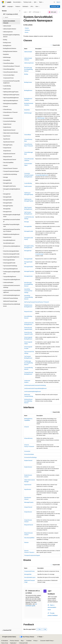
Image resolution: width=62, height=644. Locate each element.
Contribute (29, 641)
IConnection (27, 451)
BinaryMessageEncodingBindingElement (28, 69)
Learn (25, 12)
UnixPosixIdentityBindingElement (32, 392)
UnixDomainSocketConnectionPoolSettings (35, 385)
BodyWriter (27, 110)
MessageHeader (28, 259)
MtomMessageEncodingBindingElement (28, 284)
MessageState (28, 574)
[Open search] (54, 2)
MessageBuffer (28, 226)
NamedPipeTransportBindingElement (28, 297)
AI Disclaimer (5, 641)
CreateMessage (39, 254)
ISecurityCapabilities (29, 538)
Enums (27, 32)
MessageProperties (29, 271)
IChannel (26, 427)
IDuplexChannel (28, 460)
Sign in (58, 2)
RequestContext (28, 312)
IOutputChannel (28, 507)
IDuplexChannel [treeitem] (7, 124)
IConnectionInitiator (29, 454)
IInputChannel (28, 485)
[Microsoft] (3, 2)
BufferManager (28, 113)
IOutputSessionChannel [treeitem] (9, 154)
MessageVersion (28, 276)
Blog (22, 641)
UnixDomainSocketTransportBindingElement (35, 388)
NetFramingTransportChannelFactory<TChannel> (37, 302)
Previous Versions (14, 641)
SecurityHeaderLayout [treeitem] (9, 243)
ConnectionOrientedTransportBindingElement (29, 175)
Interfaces (27, 30)
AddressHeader (28, 52)
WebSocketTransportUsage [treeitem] (10, 301)
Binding (26, 74)
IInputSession (28, 489)
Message (27, 222)
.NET (30, 12)
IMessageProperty (29, 502)
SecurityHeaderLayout (30, 577)
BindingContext (28, 82)
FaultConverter (28, 186)
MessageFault (28, 251)
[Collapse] (20, 11)
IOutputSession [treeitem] (7, 151)
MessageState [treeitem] (7, 209)
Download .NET (55, 6)
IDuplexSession (28, 467)
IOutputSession (28, 512)
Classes (27, 28)
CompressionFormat (29, 571)
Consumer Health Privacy (47, 641)
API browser (36, 12)
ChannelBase (28, 135)
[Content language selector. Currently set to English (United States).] (9, 637)
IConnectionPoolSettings (30, 457)
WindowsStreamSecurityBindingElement (28, 401)
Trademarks (13, 643)
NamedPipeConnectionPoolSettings (28, 291)
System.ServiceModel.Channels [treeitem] (9, 22)
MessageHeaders (29, 267)
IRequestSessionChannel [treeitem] (10, 160)
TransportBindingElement (42, 175)
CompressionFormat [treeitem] (8, 78)
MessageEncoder (29, 231)
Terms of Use (5, 643)
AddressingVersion (29, 63)
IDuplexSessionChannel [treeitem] (9, 130)
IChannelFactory (28, 438)
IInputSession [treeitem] (7, 139)
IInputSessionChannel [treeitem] (9, 142)
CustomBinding (28, 183)
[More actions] (59, 12)
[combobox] (11, 14)
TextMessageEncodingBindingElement (28, 363)
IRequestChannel (29, 525)
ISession (26, 542)
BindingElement (28, 90)
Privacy (35, 641)
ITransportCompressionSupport (32, 555)
